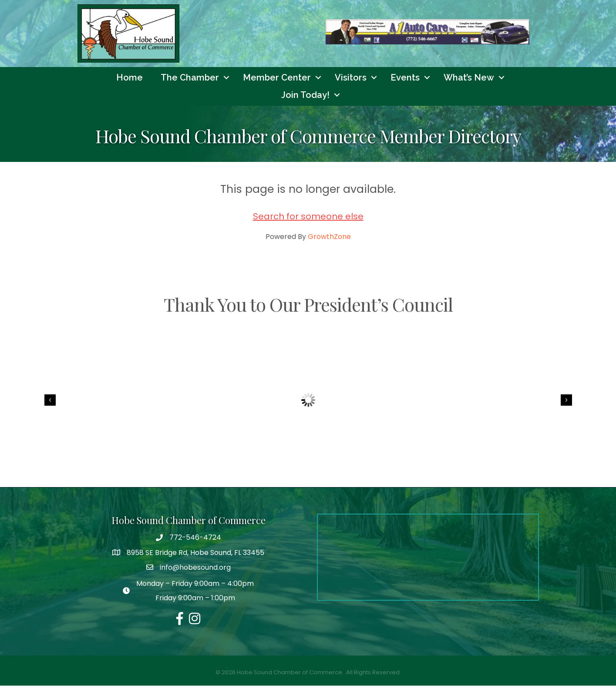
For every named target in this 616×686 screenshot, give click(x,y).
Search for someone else (308, 217)
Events (405, 78)
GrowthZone (329, 237)
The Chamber (190, 78)
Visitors (351, 78)
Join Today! (305, 95)
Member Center (277, 78)
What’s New (469, 78)
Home (130, 78)
